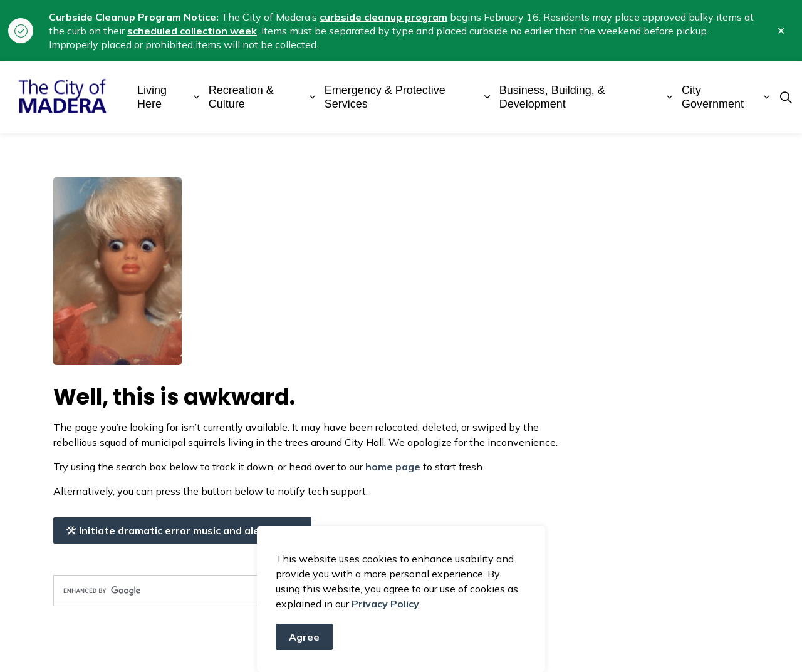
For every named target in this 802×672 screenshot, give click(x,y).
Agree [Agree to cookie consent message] (304, 646)
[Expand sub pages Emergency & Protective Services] (487, 97)
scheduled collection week (192, 31)
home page (393, 467)
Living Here (152, 97)
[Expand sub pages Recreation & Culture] (312, 97)
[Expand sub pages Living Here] (196, 97)
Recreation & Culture (241, 97)
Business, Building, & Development (552, 97)
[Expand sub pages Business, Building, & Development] (669, 97)
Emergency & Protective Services (385, 97)
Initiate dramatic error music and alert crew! (182, 530)
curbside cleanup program (383, 17)
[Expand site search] (786, 98)
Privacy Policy (385, 613)
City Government (713, 97)
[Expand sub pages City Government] (767, 97)
